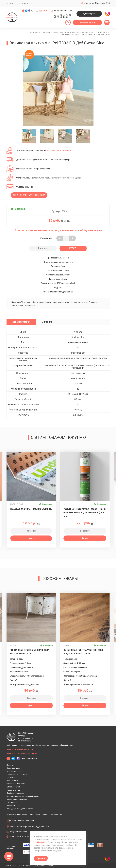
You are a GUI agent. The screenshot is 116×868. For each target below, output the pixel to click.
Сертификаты (56, 814)
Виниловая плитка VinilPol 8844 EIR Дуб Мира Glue (29, 652)
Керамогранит (12, 802)
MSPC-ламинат (13, 781)
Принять (41, 858)
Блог (66, 814)
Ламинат (10, 765)
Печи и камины (13, 806)
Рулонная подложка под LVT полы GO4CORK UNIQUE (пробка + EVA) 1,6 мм (85, 512)
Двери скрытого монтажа (17, 799)
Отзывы (45, 814)
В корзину (43, 248)
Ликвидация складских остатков (20, 809)
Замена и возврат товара (17, 814)
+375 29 (39, 11)
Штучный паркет (13, 787)
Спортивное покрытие (16, 784)
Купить (73, 248)
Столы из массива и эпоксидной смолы (23, 796)
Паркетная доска (13, 768)
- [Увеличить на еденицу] (60, 238)
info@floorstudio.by (63, 11)
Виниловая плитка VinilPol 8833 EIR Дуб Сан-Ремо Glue (83, 652)
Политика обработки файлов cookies (22, 753)
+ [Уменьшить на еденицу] (73, 238)
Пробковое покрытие (15, 793)
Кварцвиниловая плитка (17, 774)
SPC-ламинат (12, 778)
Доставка (23, 4)
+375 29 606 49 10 (30, 758)
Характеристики (21, 322)
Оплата (10, 4)
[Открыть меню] (107, 23)
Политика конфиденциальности (20, 749)
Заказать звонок (87, 22)
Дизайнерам (89, 14)
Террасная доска (13, 790)
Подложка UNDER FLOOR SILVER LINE (31, 509)
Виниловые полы (13, 771)
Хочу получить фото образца (29, 195)
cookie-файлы (41, 842)
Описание (47, 322)
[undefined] (26, 91)
